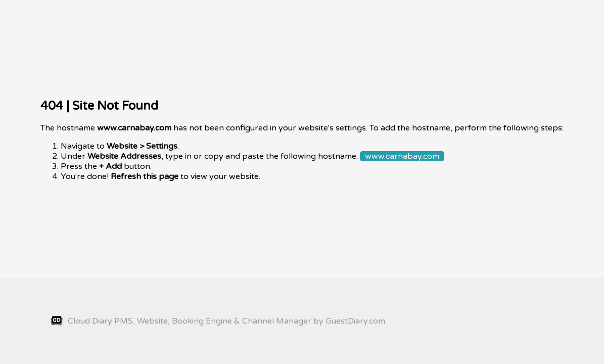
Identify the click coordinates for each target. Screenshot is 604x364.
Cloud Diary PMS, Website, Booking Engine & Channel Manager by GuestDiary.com (218, 321)
